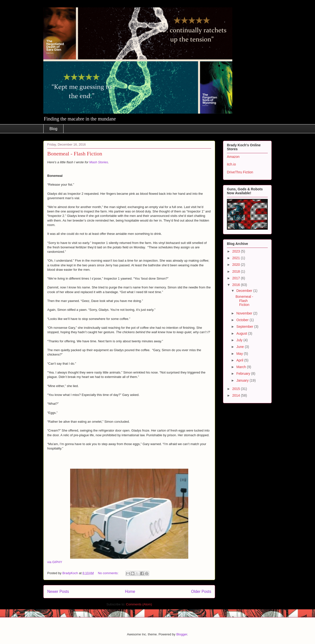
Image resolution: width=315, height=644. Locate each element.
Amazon (233, 157)
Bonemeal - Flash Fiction (75, 154)
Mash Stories (99, 162)
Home (130, 592)
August (242, 333)
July (240, 340)
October (243, 320)
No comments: (109, 573)
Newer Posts (58, 592)
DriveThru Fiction (240, 172)
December (245, 291)
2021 (237, 258)
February (244, 374)
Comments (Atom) (139, 604)
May (240, 354)
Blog (53, 129)
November (245, 313)
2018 (237, 271)
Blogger (182, 634)
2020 (237, 265)
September (245, 327)
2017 (237, 278)
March (242, 367)
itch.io (231, 164)
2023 (237, 251)
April (240, 360)
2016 (237, 285)
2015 (237, 389)
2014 (237, 395)
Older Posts (201, 592)
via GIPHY (55, 562)
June (240, 347)
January (243, 380)
